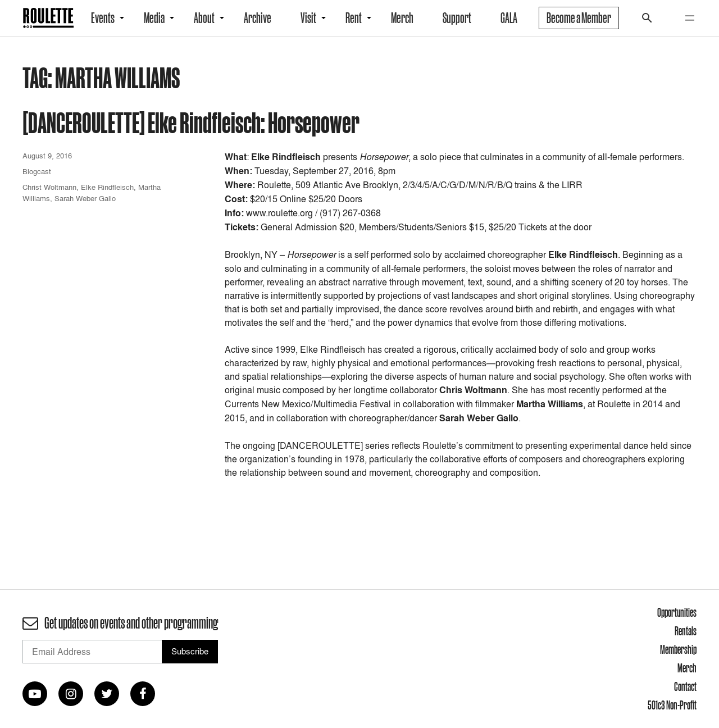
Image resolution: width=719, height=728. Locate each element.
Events (103, 18)
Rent (354, 18)
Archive (258, 18)
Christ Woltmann (49, 187)
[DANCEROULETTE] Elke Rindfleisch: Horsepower (191, 122)
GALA (509, 18)
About (204, 18)
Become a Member (579, 18)
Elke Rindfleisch (107, 187)
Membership (678, 649)
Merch (402, 18)
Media (154, 18)
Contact (685, 686)
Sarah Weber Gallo (85, 198)
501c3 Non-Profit (672, 705)
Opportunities (677, 612)
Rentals (686, 631)
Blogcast (37, 171)
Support (457, 18)
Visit (308, 18)
